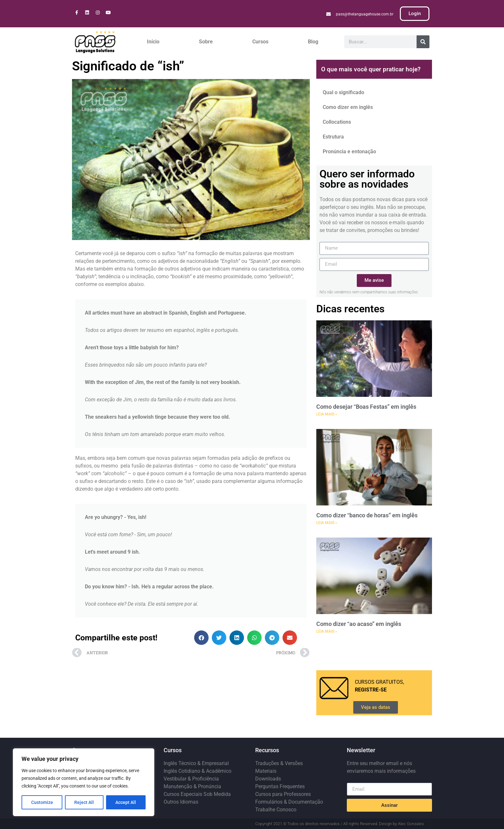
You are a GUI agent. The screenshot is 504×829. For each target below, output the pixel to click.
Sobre (206, 42)
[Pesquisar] (423, 42)
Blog (313, 42)
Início (153, 42)
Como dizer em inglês (348, 107)
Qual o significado (343, 92)
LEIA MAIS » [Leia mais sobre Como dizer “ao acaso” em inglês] (327, 631)
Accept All (126, 802)
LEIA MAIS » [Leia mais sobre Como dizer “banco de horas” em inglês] (327, 523)
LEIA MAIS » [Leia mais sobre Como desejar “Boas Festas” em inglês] (327, 414)
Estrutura (333, 137)
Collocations (337, 122)
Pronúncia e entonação (349, 152)
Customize (42, 802)
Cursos (260, 42)
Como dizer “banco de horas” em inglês (367, 515)
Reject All (84, 802)
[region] (84, 782)
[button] (201, 638)
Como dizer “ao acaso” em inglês (359, 624)
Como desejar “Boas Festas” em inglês (366, 407)
